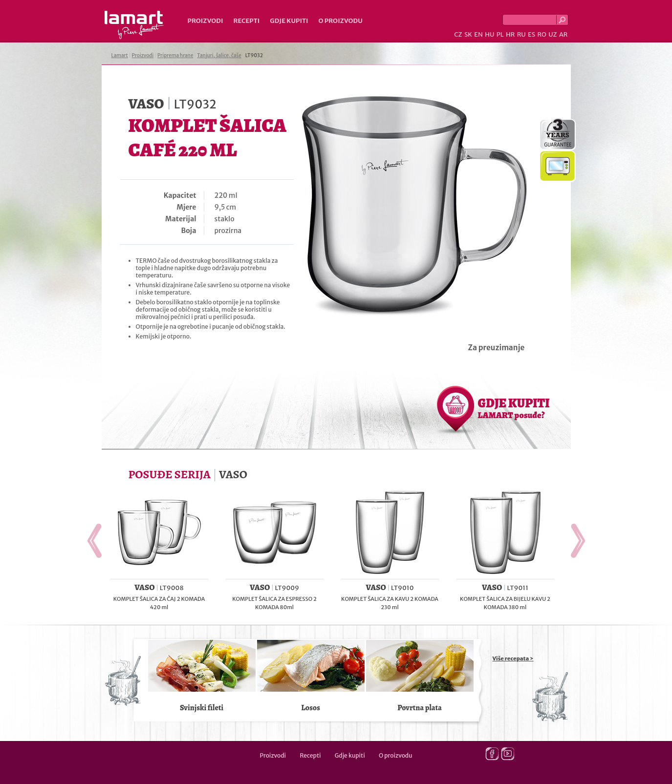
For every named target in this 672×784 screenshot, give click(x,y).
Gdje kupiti (289, 21)
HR (510, 34)
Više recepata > (513, 658)
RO (542, 34)
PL (500, 34)
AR (564, 34)
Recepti (246, 21)
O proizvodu (341, 21)
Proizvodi (206, 21)
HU (489, 34)
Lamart (134, 25)
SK (468, 34)
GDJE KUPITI (514, 408)
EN (478, 34)
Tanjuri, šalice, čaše (219, 55)
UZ (553, 34)
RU (521, 34)
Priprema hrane (175, 55)
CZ (458, 34)
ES (531, 34)
